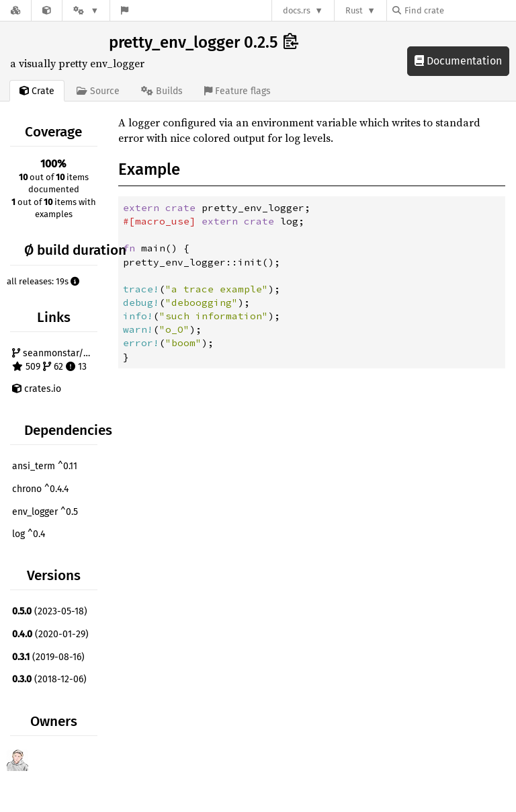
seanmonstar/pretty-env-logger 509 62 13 (56, 360)
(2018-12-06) (49, 679)
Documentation (458, 61)
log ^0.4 (29, 534)
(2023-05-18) (50, 611)
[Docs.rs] (15, 10)
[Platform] (86, 10)
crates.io (37, 389)
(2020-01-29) (50, 634)
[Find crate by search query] (460, 10)
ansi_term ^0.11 (45, 466)
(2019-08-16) (48, 657)
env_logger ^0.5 (45, 512)
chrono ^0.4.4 (40, 489)
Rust (354, 10)
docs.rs (297, 10)
